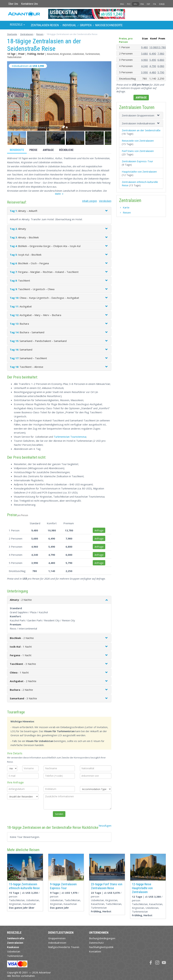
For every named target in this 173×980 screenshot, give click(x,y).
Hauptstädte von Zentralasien (139, 172)
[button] (17, 138)
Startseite (12, 34)
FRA (142, 4)
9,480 (144, 47)
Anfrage (48, 150)
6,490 (153, 53)
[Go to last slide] (12, 96)
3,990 (144, 72)
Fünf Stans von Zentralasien (138, 151)
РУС (129, 4)
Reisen (40, 34)
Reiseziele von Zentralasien (138, 141)
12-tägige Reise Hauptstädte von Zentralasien (142, 888)
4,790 (153, 66)
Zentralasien (27, 34)
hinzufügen (105, 826)
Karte (126, 207)
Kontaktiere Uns (29, 4)
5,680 (144, 53)
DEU (135, 4)
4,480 (153, 72)
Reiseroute (17, 150)
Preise (33, 150)
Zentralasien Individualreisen (138, 123)
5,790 (161, 72)
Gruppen (86, 25)
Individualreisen (57, 943)
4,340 (144, 66)
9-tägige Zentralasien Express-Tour (63, 886)
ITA (155, 4)
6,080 (161, 66)
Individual (69, 25)
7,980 (161, 53)
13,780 (162, 47)
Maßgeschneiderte (109, 25)
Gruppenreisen (57, 938)
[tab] (141, 115)
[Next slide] (106, 96)
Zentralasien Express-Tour (137, 161)
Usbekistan (14, 951)
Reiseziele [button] (17, 25)
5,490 (153, 60)
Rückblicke (66, 150)
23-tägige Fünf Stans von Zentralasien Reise (107, 886)
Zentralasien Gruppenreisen (138, 115)
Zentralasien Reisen (45, 25)
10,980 (153, 47)
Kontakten (95, 951)
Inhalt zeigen (90, 201)
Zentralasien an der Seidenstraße (141, 130)
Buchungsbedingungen (102, 938)
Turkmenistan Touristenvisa (70, 437)
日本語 (162, 4)
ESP (148, 4)
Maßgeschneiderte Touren (64, 947)
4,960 (144, 60)
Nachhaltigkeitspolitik (101, 947)
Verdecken (105, 201)
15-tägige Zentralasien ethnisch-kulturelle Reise (24, 886)
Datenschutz (96, 943)
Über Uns (13, 4)
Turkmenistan (15, 956)
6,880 (161, 60)
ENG (122, 4)
